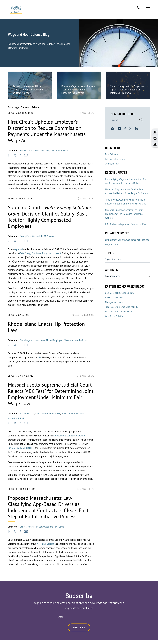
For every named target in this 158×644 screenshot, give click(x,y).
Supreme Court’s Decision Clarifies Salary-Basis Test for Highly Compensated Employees (50, 217)
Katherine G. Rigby (17, 418)
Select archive (112, 276)
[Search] (139, 7)
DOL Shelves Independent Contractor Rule (126, 224)
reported (19, 249)
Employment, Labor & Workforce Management (127, 240)
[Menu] (148, 8)
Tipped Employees (55, 340)
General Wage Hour (29, 527)
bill (39, 357)
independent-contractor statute (69, 435)
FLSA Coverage (48, 236)
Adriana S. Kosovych (115, 159)
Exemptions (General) (30, 236)
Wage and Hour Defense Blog (119, 311)
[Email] (79, 618)
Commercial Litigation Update (119, 293)
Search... (115, 120)
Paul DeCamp (111, 154)
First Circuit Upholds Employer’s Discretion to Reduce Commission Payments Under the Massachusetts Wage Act (47, 131)
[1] (59, 168)
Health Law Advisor (114, 297)
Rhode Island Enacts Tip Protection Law (46, 327)
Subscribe (79, 627)
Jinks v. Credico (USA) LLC (21, 448)
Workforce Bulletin (114, 316)
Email (60, 617)
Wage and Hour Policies (57, 150)
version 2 (52, 544)
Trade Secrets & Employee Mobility (121, 307)
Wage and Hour (112, 244)
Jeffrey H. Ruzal (113, 163)
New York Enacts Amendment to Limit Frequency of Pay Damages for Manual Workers (124, 214)
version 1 (42, 544)
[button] (155, 132)
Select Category (113, 259)
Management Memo (114, 302)
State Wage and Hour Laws (32, 150)
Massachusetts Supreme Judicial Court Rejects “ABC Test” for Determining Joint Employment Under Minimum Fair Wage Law (51, 394)
